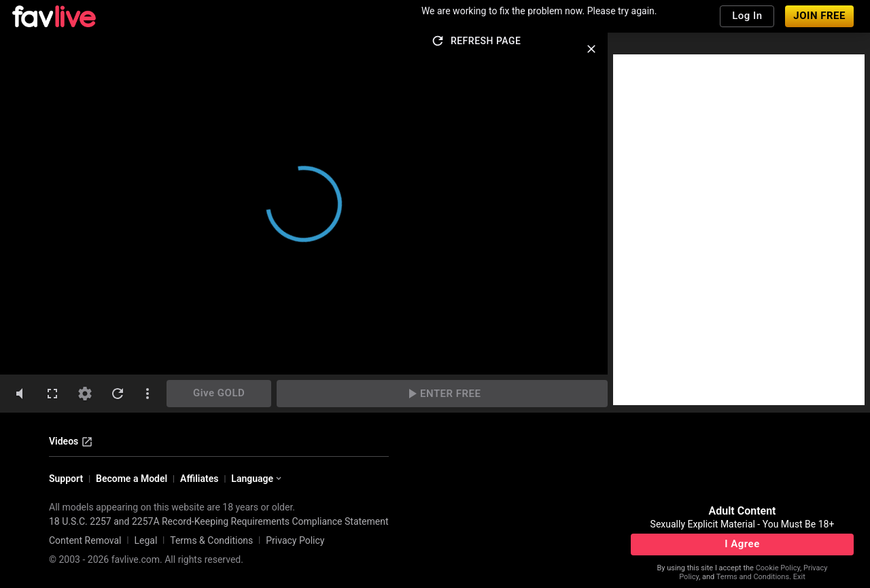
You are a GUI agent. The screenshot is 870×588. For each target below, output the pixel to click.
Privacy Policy (295, 540)
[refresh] (118, 394)
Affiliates (199, 479)
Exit (799, 577)
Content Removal (85, 540)
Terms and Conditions (753, 577)
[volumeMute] (20, 394)
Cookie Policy (778, 568)
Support (66, 479)
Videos (71, 442)
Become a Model (132, 479)
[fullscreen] (52, 394)
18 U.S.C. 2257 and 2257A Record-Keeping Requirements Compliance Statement (219, 521)
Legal (145, 540)
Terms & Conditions (211, 540)
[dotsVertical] (147, 394)
